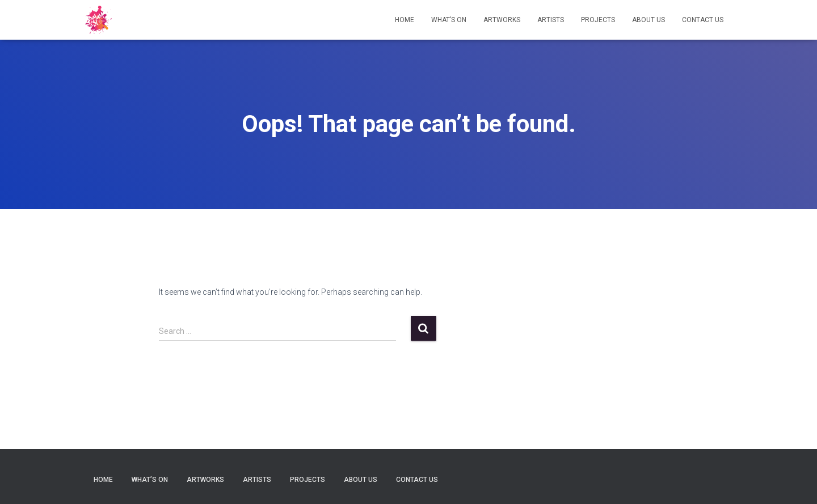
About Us (648, 20)
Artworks (502, 20)
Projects (598, 20)
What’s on (449, 20)
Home (405, 20)
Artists (551, 20)
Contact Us (703, 20)
